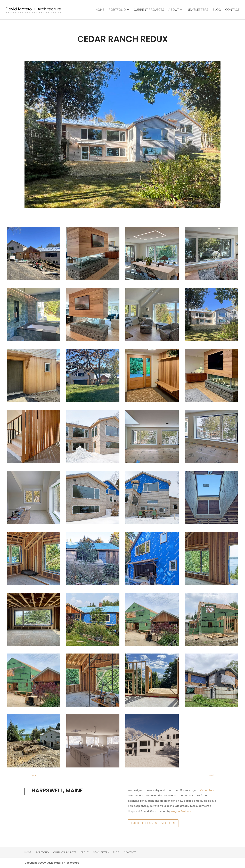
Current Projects (149, 10)
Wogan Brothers (181, 811)
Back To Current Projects (153, 823)
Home (100, 10)
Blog (217, 10)
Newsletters (197, 10)
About (174, 10)
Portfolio (117, 10)
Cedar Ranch (208, 790)
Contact (232, 10)
